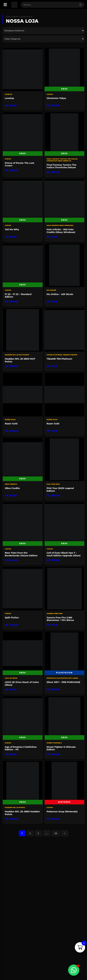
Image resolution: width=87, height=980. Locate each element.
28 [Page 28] (56, 833)
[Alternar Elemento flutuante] (74, 970)
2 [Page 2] (30, 833)
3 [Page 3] (38, 833)
